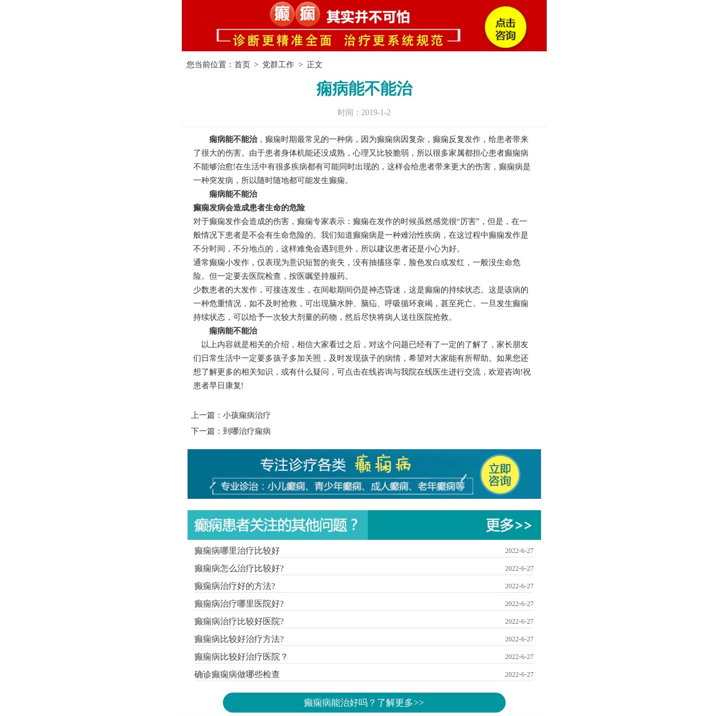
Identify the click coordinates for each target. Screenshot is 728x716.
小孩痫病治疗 (247, 415)
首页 (242, 65)
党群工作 (278, 65)
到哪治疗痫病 (247, 431)
